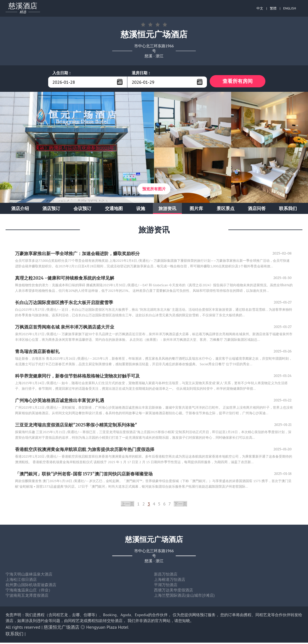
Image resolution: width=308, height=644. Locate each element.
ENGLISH (290, 8)
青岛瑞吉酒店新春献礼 (37, 353)
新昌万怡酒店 (166, 576)
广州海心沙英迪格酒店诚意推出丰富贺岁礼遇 (60, 402)
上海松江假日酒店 (21, 581)
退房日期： (141, 73)
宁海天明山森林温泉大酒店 (29, 576)
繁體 (273, 8)
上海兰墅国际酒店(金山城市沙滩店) (184, 597)
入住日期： (62, 73)
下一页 (180, 505)
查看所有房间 (238, 82)
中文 (260, 8)
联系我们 (288, 210)
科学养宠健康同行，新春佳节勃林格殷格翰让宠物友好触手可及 (77, 377)
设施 (141, 210)
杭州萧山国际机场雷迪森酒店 (31, 586)
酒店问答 (257, 210)
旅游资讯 (167, 210)
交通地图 (114, 210)
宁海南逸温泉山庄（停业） (29, 591)
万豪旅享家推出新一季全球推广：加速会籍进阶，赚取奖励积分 (77, 255)
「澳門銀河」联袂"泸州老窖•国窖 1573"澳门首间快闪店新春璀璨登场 (84, 475)
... (120, 82)
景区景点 (226, 210)
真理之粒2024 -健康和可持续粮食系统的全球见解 (65, 279)
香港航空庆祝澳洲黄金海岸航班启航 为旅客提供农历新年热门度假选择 (85, 451)
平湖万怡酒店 (166, 586)
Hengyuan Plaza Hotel (107, 628)
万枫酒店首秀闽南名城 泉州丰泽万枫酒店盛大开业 (65, 328)
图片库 (196, 210)
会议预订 (82, 210)
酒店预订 (51, 210)
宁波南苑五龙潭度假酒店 (27, 597)
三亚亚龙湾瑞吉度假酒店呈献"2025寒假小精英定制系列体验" (76, 426)
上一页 (128, 505)
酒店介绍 (20, 210)
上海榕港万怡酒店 (170, 581)
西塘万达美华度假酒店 (173, 591)
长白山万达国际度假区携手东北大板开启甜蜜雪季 (64, 304)
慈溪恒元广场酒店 (62, 628)
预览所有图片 (154, 190)
